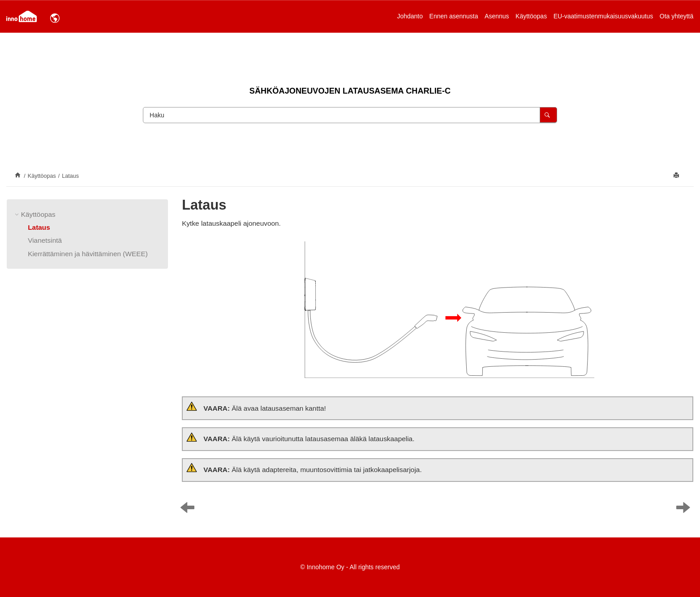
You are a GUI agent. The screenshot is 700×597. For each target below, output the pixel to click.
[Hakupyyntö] (350, 115)
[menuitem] (410, 16)
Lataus (70, 176)
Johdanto (410, 16)
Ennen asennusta (454, 16)
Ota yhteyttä (676, 16)
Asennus (497, 16)
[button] (17, 215)
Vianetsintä (45, 240)
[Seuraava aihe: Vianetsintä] (685, 510)
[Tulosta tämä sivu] (677, 176)
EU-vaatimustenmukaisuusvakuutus (603, 16)
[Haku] (548, 115)
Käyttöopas (531, 16)
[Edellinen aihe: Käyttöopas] (190, 510)
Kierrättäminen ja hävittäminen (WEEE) (88, 254)
